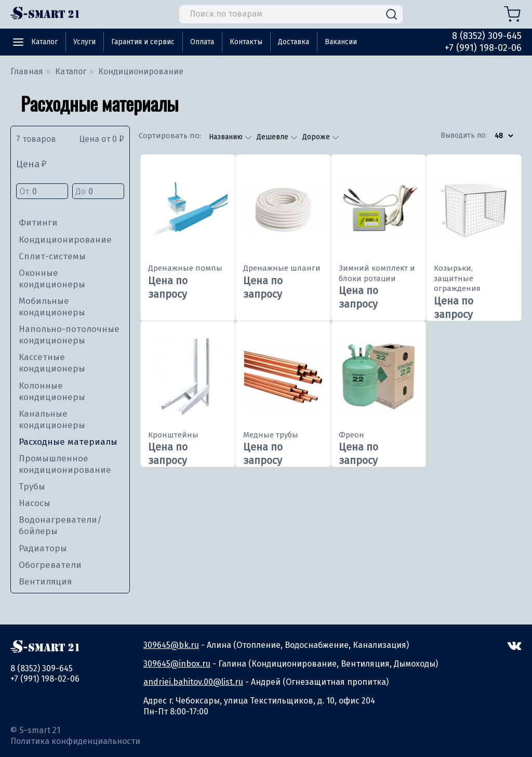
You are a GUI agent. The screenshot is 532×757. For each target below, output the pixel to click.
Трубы (32, 487)
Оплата (202, 42)
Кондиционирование (65, 240)
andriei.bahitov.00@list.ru (193, 682)
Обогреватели (50, 565)
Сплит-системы (52, 256)
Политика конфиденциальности (75, 741)
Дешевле (274, 137)
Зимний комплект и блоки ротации (377, 273)
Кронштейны (173, 435)
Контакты (246, 42)
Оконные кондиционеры (52, 279)
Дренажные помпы (185, 268)
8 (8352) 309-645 (487, 36)
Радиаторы (43, 548)
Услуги (84, 42)
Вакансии (341, 42)
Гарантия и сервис (143, 42)
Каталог (44, 42)
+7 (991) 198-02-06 (483, 48)
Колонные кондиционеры (52, 391)
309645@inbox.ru (177, 664)
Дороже (317, 137)
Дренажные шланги (282, 268)
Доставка (294, 42)
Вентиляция (45, 582)
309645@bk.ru (171, 645)
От (42, 192)
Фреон (351, 435)
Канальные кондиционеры (52, 420)
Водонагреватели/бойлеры (60, 526)
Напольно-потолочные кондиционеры (69, 335)
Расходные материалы (68, 442)
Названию (227, 137)
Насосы (35, 503)
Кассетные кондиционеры (52, 363)
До (98, 192)
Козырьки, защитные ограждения (457, 278)
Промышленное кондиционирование (65, 464)
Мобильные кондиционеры (52, 307)
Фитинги (38, 223)
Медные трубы (271, 435)
